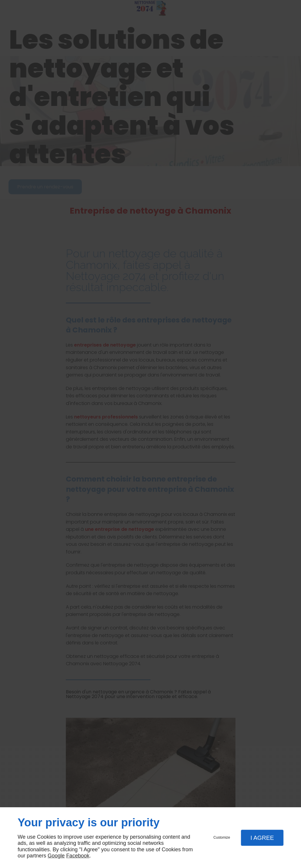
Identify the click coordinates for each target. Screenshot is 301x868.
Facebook (78, 856)
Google (56, 856)
